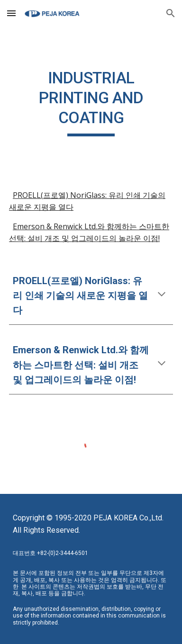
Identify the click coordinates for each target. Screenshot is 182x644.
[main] (91, 102)
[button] (11, 13)
